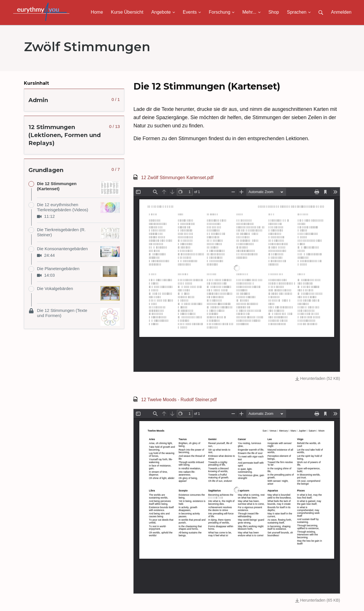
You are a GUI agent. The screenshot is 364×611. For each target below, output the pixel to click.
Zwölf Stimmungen (87, 47)
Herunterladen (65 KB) (318, 600)
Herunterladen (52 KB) (318, 378)
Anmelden (341, 12)
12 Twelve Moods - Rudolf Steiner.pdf (179, 400)
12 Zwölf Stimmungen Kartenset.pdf (177, 178)
